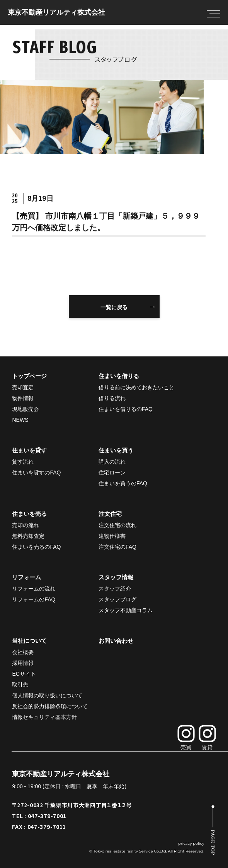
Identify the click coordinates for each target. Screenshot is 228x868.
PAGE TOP (213, 842)
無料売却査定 (28, 536)
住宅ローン (112, 473)
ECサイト (24, 674)
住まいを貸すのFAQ (36, 473)
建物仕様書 (112, 536)
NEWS (20, 420)
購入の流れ (112, 462)
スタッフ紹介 (115, 589)
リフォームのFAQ (34, 599)
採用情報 (23, 663)
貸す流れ (23, 462)
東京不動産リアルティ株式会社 (56, 12)
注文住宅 (110, 514)
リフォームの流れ (34, 589)
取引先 (20, 685)
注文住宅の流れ (117, 525)
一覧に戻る (114, 307)
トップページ (29, 376)
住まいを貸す (29, 450)
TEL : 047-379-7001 (39, 816)
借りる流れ (112, 398)
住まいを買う (116, 450)
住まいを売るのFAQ (36, 547)
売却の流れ (26, 525)
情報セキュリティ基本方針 (44, 717)
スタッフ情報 (116, 577)
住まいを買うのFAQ (123, 483)
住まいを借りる (119, 376)
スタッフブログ (117, 599)
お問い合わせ (116, 641)
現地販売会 (26, 409)
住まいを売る (29, 514)
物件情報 (23, 398)
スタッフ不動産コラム (126, 610)
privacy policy (191, 843)
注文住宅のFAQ (117, 547)
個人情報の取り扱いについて (47, 695)
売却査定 (23, 387)
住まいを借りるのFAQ (126, 409)
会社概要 (23, 652)
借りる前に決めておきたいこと (136, 387)
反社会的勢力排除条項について (50, 706)
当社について (29, 641)
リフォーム (26, 577)
